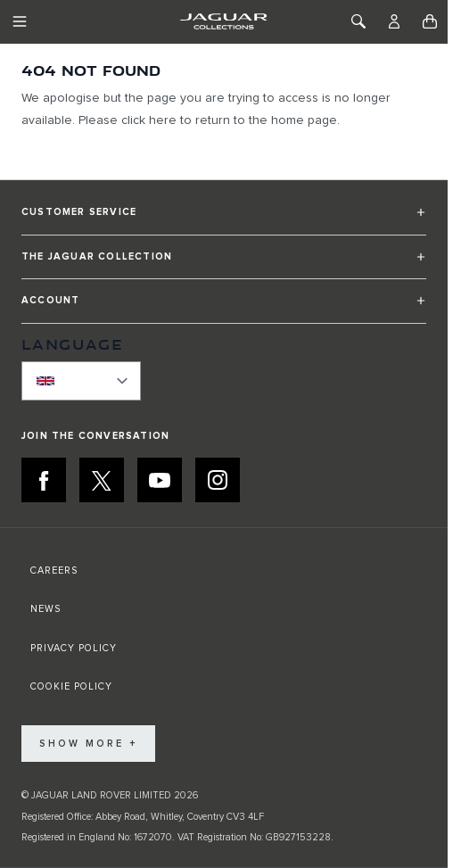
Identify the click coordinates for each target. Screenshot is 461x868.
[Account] (394, 21)
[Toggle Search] (358, 21)
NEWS (45, 609)
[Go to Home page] (223, 21)
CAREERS (54, 570)
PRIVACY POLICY (74, 648)
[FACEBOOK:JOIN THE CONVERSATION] (44, 480)
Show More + (88, 744)
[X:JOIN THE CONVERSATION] (102, 480)
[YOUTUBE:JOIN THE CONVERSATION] (160, 480)
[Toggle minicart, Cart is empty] (430, 21)
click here (149, 120)
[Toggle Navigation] (20, 21)
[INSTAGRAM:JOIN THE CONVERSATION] (218, 480)
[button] (224, 220)
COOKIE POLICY (71, 686)
